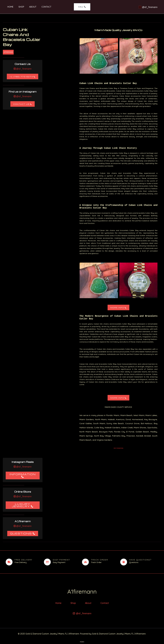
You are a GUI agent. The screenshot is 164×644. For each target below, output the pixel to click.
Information (23, 474)
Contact (42, 7)
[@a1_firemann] (148, 7)
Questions (21, 533)
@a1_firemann (24, 69)
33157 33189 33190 (118, 448)
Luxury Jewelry (21, 505)
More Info (117, 308)
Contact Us (21, 104)
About (29, 7)
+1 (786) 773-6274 (21, 77)
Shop (19, 7)
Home (9, 7)
